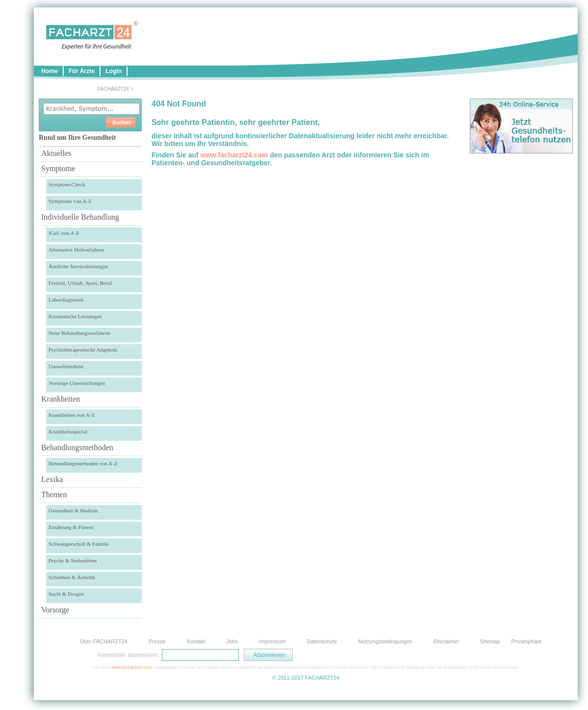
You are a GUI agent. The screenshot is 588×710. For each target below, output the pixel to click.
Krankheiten (61, 399)
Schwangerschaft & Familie (79, 544)
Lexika (52, 479)
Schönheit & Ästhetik (72, 577)
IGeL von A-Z (64, 233)
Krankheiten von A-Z (72, 415)
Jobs (232, 641)
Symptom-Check (67, 184)
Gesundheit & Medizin (73, 510)
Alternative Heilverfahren (76, 250)
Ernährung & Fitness (71, 527)
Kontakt (196, 641)
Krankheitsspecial (68, 431)
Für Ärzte (82, 71)
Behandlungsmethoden (77, 447)
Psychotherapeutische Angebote (83, 350)
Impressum (272, 641)
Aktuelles (56, 153)
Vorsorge (55, 610)
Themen (54, 494)
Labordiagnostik (66, 300)
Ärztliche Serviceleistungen (78, 266)
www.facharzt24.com (234, 155)
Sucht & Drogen (66, 594)
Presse (157, 641)
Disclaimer (446, 641)
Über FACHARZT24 (104, 641)
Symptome (58, 168)
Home (50, 71)
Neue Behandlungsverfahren (79, 333)
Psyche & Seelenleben (73, 560)
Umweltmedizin (66, 366)
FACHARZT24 (113, 89)
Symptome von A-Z (70, 201)
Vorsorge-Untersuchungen (77, 383)
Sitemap (490, 641)
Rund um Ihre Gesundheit (77, 138)
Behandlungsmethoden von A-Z (83, 463)
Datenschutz (322, 641)
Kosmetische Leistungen (75, 316)
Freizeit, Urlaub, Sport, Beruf (80, 283)
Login (114, 71)
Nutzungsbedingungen (385, 641)
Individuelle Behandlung (80, 217)
